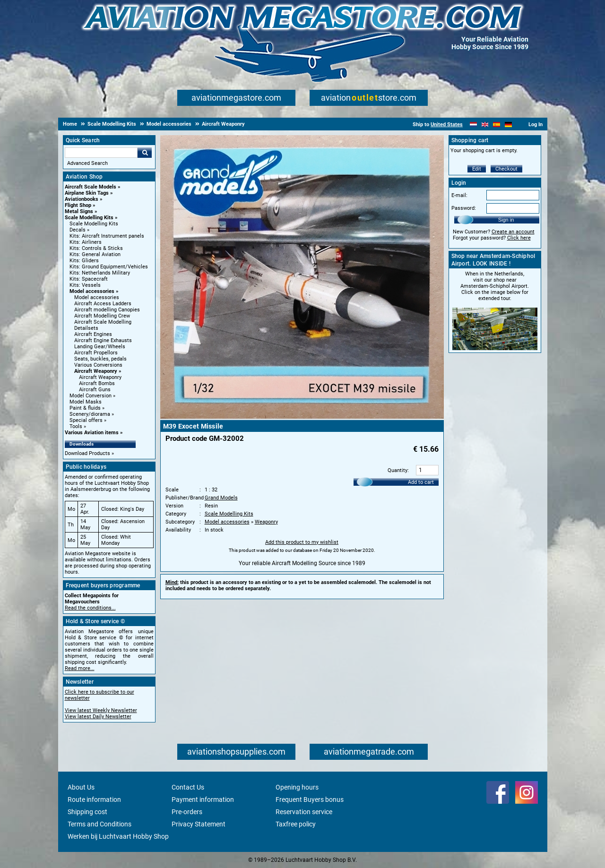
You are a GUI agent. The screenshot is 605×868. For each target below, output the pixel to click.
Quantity (398, 470)
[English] (485, 125)
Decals (78, 230)
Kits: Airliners (86, 242)
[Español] (497, 125)
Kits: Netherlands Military (100, 273)
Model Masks (86, 402)
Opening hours (297, 787)
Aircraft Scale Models (91, 187)
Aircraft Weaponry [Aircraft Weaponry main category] (100, 377)
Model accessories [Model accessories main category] (97, 297)
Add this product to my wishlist (302, 542)
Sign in (506, 220)
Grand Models (221, 498)
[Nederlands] (473, 125)
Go (145, 153)
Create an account (513, 232)
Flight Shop (78, 205)
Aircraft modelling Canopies (107, 310)
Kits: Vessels (85, 285)
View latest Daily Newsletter (98, 717)
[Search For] (101, 153)
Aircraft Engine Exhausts (103, 340)
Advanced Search (87, 163)
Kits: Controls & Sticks (96, 248)
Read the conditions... (90, 608)
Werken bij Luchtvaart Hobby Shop (118, 836)
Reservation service (304, 812)
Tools (76, 426)
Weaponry (266, 522)
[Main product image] (302, 417)
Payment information (203, 799)
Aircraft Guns (95, 390)
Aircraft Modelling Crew (102, 316)
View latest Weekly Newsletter (101, 710)
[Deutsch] (508, 125)
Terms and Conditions (99, 824)
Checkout (506, 169)
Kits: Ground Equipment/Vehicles (109, 267)
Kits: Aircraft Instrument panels (107, 236)
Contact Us (188, 787)
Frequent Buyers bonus (310, 799)
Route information (94, 799)
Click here (519, 238)
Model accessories (92, 291)
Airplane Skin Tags (87, 193)
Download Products (87, 453)
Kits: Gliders (84, 261)
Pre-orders (187, 812)
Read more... (80, 668)
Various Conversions (98, 365)
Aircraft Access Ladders (103, 304)
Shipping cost (87, 812)
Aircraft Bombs (97, 383)
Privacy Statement (199, 824)
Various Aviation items (92, 433)
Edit (477, 169)
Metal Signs (79, 211)
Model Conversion (91, 396)
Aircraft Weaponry (96, 371)
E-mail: (459, 195)
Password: (464, 208)
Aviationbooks (82, 199)
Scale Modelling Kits (89, 218)
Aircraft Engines (93, 334)
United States (447, 125)
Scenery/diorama (90, 414)
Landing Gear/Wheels (100, 347)
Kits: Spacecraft (89, 279)
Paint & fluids (85, 408)
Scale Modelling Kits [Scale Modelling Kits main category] (94, 224)
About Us (81, 787)
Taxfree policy (296, 824)
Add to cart (421, 482)
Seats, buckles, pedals (100, 359)
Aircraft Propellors (96, 353)
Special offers (86, 420)
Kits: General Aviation (95, 254)
